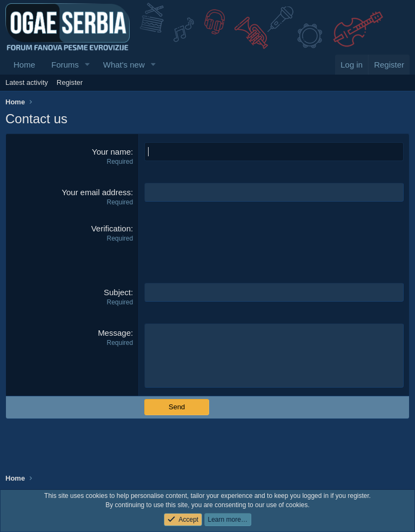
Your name (111, 152)
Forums (65, 65)
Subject (117, 292)
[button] (88, 65)
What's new (124, 65)
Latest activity (27, 82)
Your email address (96, 192)
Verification (111, 228)
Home (24, 65)
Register (70, 82)
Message (114, 333)
